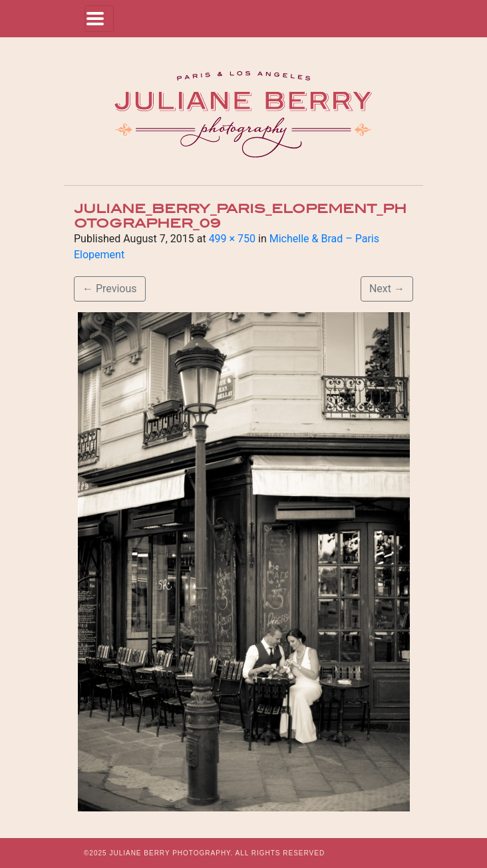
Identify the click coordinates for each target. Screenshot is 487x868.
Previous (110, 289)
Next (387, 289)
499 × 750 (232, 239)
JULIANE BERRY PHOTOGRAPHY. (171, 853)
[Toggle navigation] (99, 19)
